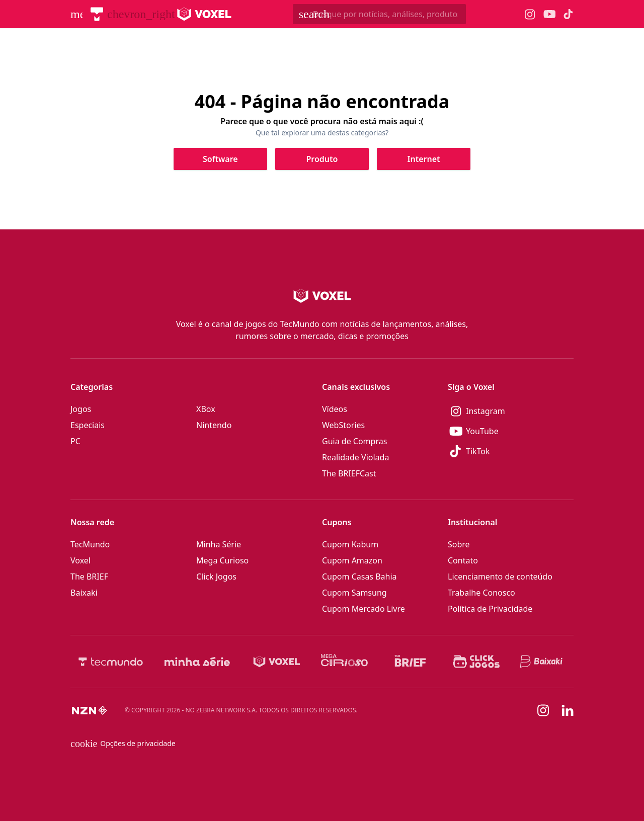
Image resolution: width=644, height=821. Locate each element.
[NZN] (90, 710)
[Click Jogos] (476, 662)
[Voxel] (277, 662)
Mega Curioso (222, 560)
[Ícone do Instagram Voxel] (530, 14)
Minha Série (219, 544)
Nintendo (214, 425)
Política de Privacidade (490, 609)
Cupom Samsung (354, 593)
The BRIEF (89, 577)
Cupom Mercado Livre (364, 609)
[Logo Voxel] (205, 14)
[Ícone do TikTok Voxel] (569, 14)
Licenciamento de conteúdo (500, 577)
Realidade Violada (355, 457)
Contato (463, 560)
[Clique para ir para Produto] (322, 159)
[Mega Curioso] (344, 662)
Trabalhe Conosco (481, 593)
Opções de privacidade (123, 744)
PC (75, 441)
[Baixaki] (542, 662)
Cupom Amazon (352, 560)
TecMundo (90, 544)
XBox (206, 409)
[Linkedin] (568, 711)
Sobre (459, 544)
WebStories (343, 425)
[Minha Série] (197, 662)
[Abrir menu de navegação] (76, 14)
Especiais (88, 425)
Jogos (81, 409)
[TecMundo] (97, 14)
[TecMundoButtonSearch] (379, 14)
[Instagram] (511, 411)
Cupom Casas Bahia (359, 577)
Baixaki (84, 593)
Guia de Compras (354, 441)
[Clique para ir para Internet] (424, 159)
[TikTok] (511, 451)
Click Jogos (216, 577)
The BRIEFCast (349, 473)
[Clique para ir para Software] (220, 159)
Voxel (80, 560)
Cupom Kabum (350, 544)
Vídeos (335, 409)
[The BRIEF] (410, 662)
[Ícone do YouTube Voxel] (549, 14)
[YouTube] (511, 431)
